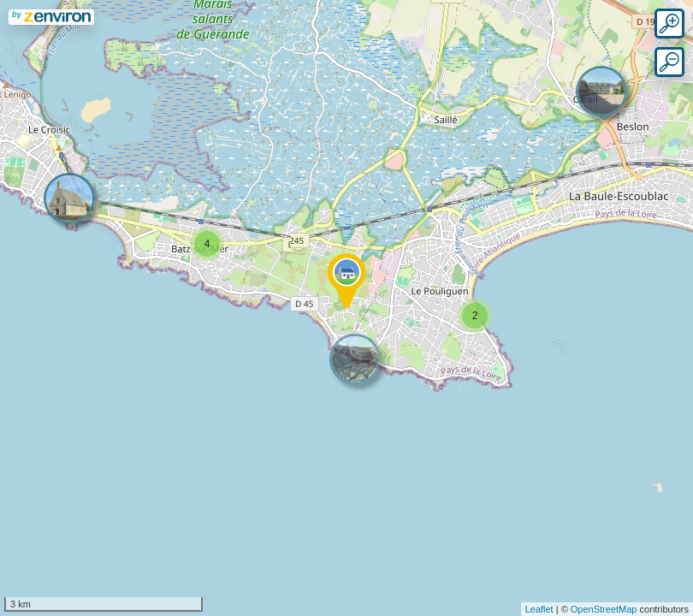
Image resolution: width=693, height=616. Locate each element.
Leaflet (539, 609)
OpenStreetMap (604, 609)
